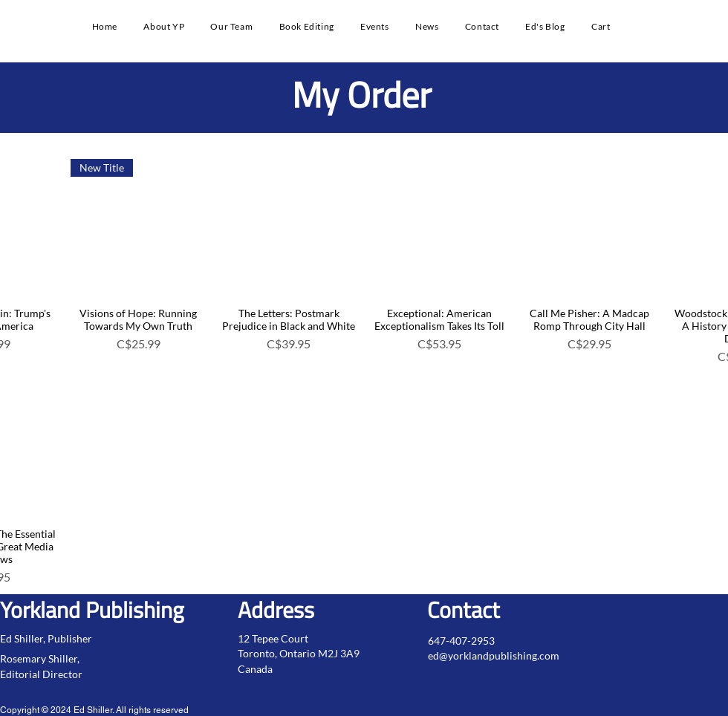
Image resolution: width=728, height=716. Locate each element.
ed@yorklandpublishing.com (494, 655)
